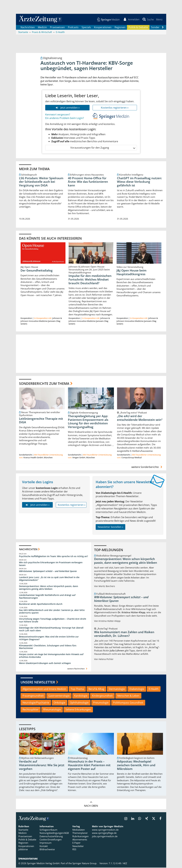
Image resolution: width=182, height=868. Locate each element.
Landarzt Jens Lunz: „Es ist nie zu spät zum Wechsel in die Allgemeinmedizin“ (49, 579)
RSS (74, 850)
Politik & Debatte (138, 28)
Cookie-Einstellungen (51, 840)
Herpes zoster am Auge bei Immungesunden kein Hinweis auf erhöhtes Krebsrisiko (51, 656)
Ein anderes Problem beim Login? (65, 119)
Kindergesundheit (102, 696)
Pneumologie (101, 703)
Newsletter (78, 847)
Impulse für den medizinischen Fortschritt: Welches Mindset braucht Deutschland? (90, 280)
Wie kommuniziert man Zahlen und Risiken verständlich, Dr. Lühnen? (124, 634)
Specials (86, 28)
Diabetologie (137, 689)
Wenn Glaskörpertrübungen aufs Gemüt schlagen (45, 664)
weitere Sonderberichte (147, 467)
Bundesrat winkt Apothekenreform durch (41, 604)
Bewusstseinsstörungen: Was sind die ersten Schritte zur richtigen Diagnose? (49, 638)
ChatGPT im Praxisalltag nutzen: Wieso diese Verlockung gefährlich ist (139, 182)
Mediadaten (79, 830)
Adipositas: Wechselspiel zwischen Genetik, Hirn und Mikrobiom (136, 766)
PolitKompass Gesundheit (128, 703)
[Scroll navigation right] (163, 28)
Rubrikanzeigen (80, 837)
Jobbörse (23, 850)
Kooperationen (103, 28)
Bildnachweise (47, 850)
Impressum (46, 843)
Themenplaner (80, 833)
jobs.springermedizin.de (105, 837)
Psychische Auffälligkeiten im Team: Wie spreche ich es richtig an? (53, 557)
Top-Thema (77, 689)
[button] (159, 20)
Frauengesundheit (33, 696)
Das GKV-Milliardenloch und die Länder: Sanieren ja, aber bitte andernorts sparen (52, 612)
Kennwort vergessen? (58, 115)
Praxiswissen (57, 28)
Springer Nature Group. (85, 864)
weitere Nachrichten (78, 669)
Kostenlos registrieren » (115, 108)
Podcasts (73, 28)
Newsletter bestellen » (110, 527)
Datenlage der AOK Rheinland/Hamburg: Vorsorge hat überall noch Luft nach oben (51, 630)
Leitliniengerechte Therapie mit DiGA (41, 421)
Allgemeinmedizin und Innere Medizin (44, 689)
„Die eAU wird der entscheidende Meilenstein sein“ (140, 418)
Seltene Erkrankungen (78, 710)
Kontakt (44, 847)
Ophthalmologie (79, 703)
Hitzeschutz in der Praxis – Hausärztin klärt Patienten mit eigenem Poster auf (89, 766)
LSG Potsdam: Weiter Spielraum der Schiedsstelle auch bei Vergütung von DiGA (41, 182)
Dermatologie (117, 689)
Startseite (23, 830)
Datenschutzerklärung (51, 837)
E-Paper (76, 843)
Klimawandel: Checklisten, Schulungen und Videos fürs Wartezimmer (48, 647)
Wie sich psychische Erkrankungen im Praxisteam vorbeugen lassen (51, 564)
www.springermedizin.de (105, 830)
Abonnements (80, 840)
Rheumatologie (52, 710)
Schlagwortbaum (48, 830)
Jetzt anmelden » (67, 108)
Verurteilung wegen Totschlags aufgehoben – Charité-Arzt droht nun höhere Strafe (53, 621)
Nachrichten (28, 28)
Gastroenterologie (59, 696)
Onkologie (59, 703)
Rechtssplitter (31, 710)
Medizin (42, 28)
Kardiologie (81, 696)
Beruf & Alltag (96, 689)
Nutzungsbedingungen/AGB (54, 833)
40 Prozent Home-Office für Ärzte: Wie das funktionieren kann (88, 182)
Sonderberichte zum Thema (44, 384)
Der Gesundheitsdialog (37, 271)
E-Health (154, 689)
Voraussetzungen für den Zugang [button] (103, 148)
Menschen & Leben (128, 696)
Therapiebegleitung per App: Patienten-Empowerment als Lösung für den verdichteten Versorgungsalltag (88, 422)
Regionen (120, 28)
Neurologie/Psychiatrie (36, 703)
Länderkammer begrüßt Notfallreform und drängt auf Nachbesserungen (47, 597)
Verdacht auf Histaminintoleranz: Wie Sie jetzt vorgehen (42, 766)
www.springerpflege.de (104, 833)
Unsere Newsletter (38, 683)
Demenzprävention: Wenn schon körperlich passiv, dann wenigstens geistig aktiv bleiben (49, 588)
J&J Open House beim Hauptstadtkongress (131, 273)
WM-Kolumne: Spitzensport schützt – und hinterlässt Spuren (48, 572)
